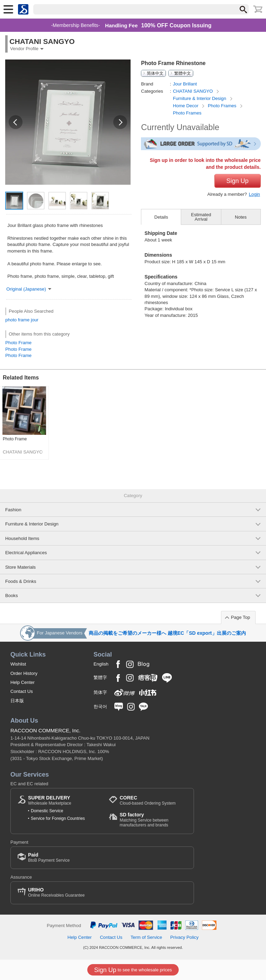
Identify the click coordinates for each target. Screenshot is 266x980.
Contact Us (22, 691)
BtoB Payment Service (49, 857)
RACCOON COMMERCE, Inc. (46, 730)
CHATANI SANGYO (193, 91)
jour (35, 320)
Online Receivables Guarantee (56, 892)
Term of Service (146, 937)
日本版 (17, 701)
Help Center (23, 682)
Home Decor (186, 106)
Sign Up (238, 181)
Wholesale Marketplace (50, 800)
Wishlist (18, 664)
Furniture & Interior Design (200, 98)
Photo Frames (223, 106)
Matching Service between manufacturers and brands (153, 820)
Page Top (241, 617)
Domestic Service (47, 811)
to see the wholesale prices (133, 970)
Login (255, 194)
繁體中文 (183, 73)
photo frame (17, 320)
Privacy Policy (185, 937)
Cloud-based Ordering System (147, 800)
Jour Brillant (185, 84)
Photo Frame (18, 343)
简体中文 (155, 73)
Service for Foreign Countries (58, 818)
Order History (24, 673)
